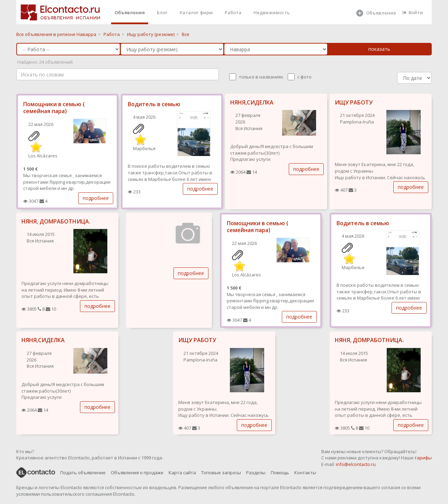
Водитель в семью (154, 104)
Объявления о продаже (137, 473)
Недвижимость (272, 12)
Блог (162, 12)
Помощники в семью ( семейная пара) (54, 108)
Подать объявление (83, 473)
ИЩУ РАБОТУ (354, 102)
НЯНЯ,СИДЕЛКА (252, 102)
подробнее (96, 198)
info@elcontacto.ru (356, 464)
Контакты (305, 473)
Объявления (130, 12)
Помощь (280, 473)
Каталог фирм (196, 12)
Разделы (256, 473)
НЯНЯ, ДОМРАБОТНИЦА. (56, 221)
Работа (233, 12)
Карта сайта (182, 473)
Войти (413, 12)
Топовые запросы (221, 473)
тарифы (423, 458)
